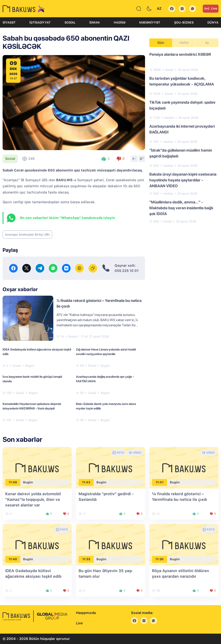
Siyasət (9, 22)
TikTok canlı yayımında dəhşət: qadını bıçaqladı (182, 105)
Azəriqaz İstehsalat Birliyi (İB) (27, 235)
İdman (95, 22)
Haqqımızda (86, 613)
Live (211, 9)
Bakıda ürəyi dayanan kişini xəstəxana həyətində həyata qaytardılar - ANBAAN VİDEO (183, 180)
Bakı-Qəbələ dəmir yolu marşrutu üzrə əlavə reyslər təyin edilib (106, 406)
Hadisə (120, 22)
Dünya (213, 22)
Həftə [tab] (184, 43)
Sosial (70, 22)
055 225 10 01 (127, 271)
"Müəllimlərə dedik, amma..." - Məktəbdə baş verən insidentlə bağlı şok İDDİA (181, 208)
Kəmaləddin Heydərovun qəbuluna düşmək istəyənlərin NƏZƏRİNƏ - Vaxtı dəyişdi (32, 406)
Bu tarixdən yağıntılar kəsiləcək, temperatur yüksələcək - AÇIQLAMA (182, 81)
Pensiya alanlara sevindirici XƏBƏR (180, 54)
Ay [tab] (207, 43)
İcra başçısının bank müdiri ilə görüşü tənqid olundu (32, 379)
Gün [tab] (161, 43)
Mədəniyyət (150, 22)
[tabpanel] (184, 138)
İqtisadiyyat (40, 22)
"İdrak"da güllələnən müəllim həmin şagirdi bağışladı (181, 153)
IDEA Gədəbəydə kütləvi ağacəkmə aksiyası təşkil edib (37, 352)
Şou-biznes (184, 22)
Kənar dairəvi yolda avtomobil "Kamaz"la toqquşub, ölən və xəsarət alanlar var (33, 499)
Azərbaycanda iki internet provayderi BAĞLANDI (182, 129)
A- (134, 159)
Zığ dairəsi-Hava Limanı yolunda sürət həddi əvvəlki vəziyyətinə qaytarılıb (106, 352)
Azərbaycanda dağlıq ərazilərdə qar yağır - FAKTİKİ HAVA (105, 379)
